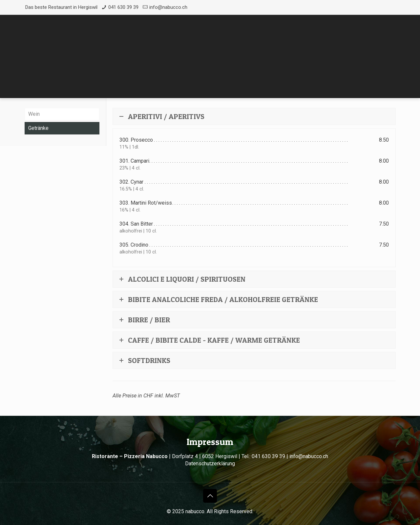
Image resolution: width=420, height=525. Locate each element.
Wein (34, 114)
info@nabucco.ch (168, 7)
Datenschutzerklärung (210, 464)
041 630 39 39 (123, 7)
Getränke (38, 128)
